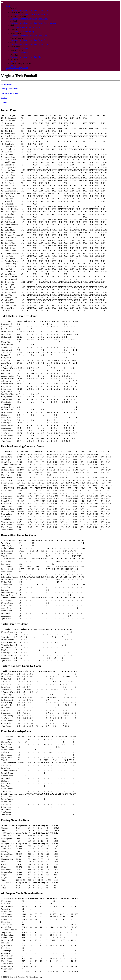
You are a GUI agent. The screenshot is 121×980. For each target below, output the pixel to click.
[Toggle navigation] (2, 3)
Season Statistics (6, 84)
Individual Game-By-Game (10, 93)
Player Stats (33, 10)
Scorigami (52, 23)
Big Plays (4, 98)
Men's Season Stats (18, 27)
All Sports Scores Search (15, 70)
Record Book (43, 10)
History (31, 32)
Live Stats (14, 10)
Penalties (4, 102)
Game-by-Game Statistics (10, 89)
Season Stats (23, 10)
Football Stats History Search (17, 68)
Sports (8, 6)
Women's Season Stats (34, 27)
